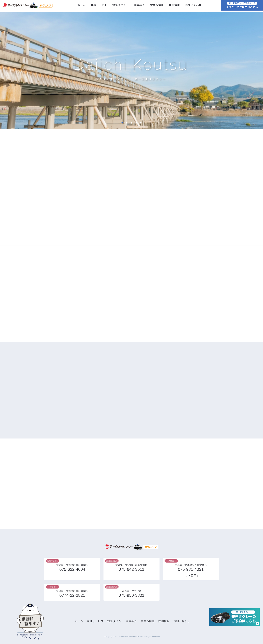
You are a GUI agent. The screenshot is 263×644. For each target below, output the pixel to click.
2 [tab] (127, 123)
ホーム (81, 6)
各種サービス (99, 6)
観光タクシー (121, 6)
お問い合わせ (193, 6)
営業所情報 (157, 6)
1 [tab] (122, 123)
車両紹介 (139, 6)
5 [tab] (141, 123)
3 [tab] (131, 123)
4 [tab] (136, 123)
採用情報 (174, 6)
